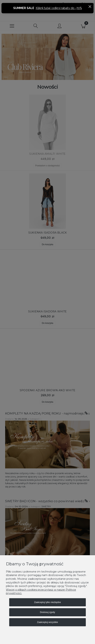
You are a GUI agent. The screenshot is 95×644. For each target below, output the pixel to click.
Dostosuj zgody (47, 612)
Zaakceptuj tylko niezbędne (47, 602)
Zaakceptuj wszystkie (47, 622)
